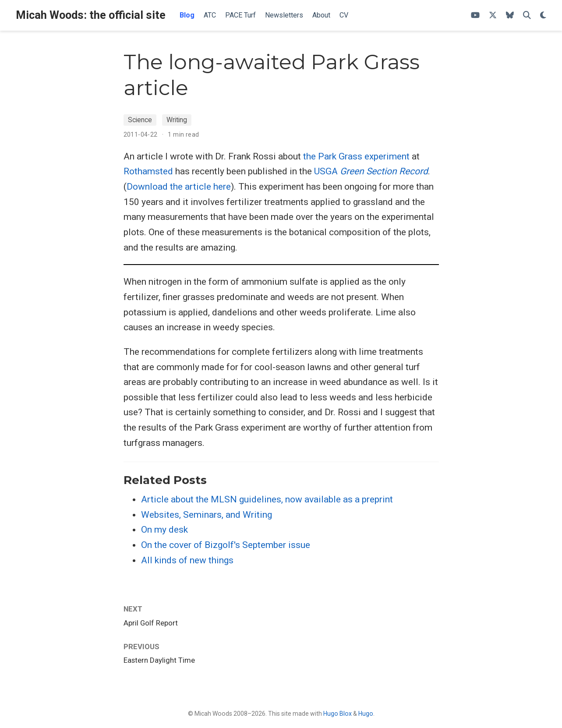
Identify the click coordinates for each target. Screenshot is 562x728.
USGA (371, 171)
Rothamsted (148, 171)
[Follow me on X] (493, 16)
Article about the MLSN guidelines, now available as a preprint (267, 499)
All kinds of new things (187, 560)
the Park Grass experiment (356, 156)
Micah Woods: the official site (91, 15)
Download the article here (179, 187)
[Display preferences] (543, 16)
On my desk (164, 530)
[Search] (527, 16)
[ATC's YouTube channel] (475, 16)
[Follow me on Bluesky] (510, 16)
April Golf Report (151, 623)
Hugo (366, 714)
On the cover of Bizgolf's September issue (226, 545)
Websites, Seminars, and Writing (207, 515)
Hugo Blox (338, 714)
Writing (177, 120)
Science (140, 120)
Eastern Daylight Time (159, 660)
